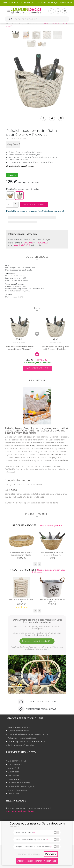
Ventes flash (14, 768)
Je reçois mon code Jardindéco (37, 641)
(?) (34, 832)
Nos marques (14, 779)
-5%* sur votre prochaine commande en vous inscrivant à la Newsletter (37, 621)
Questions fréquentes (18, 731)
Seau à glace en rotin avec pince (21, 600)
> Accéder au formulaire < (20, 811)
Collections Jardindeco (19, 783)
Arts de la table (14, 24)
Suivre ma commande (19, 727)
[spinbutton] (12, 205)
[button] (16, 203)
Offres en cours (15, 764)
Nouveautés (14, 775)
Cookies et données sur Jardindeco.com (37, 824)
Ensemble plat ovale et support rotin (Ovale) (21, 554)
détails (15, 827)
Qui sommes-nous (17, 761)
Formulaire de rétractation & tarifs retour (28, 734)
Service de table (32, 24)
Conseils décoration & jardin (21, 786)
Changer (46, 239)
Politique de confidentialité (21, 745)
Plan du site (14, 794)
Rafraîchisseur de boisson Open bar (52, 600)
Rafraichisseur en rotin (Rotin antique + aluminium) (52, 555)
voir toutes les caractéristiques (20, 166)
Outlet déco (14, 772)
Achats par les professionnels (22, 738)
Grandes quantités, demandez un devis (27, 742)
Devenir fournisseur (17, 790)
